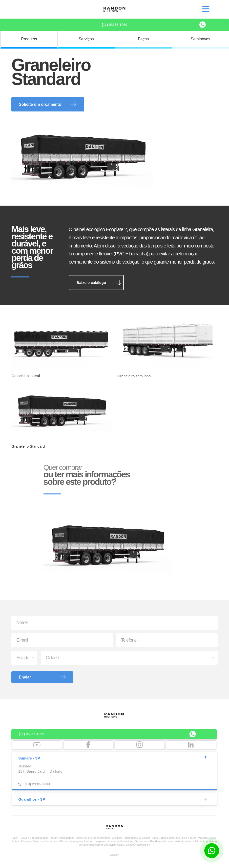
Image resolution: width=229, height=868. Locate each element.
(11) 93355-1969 (115, 25)
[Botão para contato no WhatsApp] (212, 851)
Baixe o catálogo (91, 283)
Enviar (25, 677)
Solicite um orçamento (40, 104)
